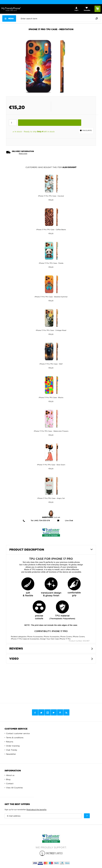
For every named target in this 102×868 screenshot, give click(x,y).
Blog (8, 779)
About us (10, 775)
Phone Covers (66, 637)
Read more (23, 153)
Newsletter (11, 754)
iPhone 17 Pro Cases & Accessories (25, 639)
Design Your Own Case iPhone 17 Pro (55, 639)
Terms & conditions (15, 738)
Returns (10, 742)
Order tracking (13, 746)
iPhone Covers (79, 637)
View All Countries (14, 788)
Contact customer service (18, 733)
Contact (10, 783)
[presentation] (60, 18)
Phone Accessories (35, 637)
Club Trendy (12, 750)
